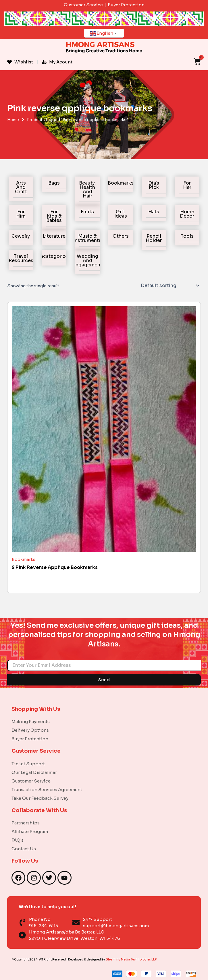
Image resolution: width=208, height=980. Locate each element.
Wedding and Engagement (87, 261)
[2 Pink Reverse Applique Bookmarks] (104, 429)
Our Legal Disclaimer (34, 772)
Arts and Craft (21, 187)
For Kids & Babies (54, 216)
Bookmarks (121, 183)
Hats (154, 212)
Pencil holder (154, 238)
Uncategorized (54, 256)
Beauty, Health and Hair (87, 189)
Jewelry (21, 236)
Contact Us (24, 849)
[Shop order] (170, 286)
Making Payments (31, 722)
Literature (54, 236)
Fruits (87, 212)
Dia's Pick (154, 185)
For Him (21, 214)
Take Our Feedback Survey (40, 798)
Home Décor (187, 214)
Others (121, 236)
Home (13, 120)
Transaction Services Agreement (47, 790)
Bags (54, 183)
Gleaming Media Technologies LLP (131, 959)
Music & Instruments (87, 238)
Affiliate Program (30, 831)
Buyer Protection (30, 739)
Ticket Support (28, 764)
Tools (187, 236)
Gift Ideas (121, 214)
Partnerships (26, 823)
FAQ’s (18, 840)
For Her (187, 185)
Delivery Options (30, 730)
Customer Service (31, 781)
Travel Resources (21, 258)
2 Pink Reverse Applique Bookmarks (55, 567)
